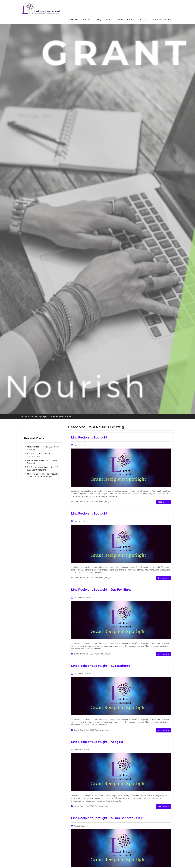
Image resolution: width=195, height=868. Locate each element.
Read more (163, 502)
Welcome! (73, 20)
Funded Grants (125, 20)
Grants (110, 20)
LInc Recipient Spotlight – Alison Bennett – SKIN (107, 818)
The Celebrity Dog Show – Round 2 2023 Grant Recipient (42, 468)
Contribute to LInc (162, 20)
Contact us (143, 20)
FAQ (99, 20)
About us (87, 20)
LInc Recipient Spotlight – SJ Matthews (101, 666)
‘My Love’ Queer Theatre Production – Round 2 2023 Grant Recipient (44, 475)
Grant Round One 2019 (84, 502)
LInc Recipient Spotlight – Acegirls (97, 742)
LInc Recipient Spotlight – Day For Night (101, 590)
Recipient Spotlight (103, 502)
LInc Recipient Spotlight (89, 437)
